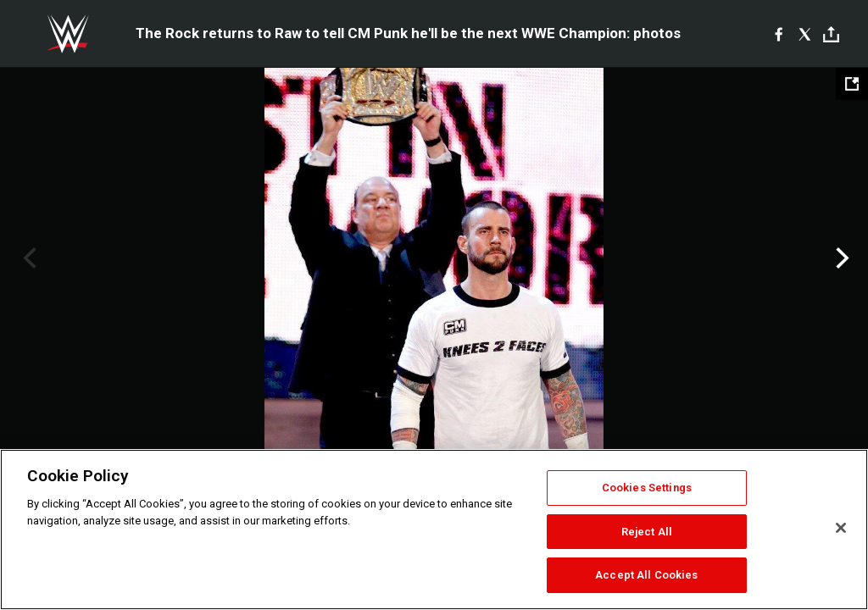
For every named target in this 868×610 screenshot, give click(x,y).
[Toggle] (831, 34)
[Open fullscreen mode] (852, 84)
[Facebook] (779, 34)
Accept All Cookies (646, 575)
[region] (434, 530)
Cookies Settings (647, 488)
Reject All (647, 532)
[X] (805, 34)
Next (840, 258)
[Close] (841, 528)
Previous (28, 258)
